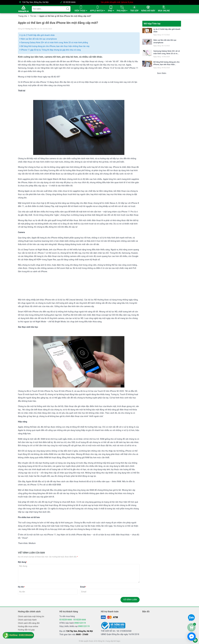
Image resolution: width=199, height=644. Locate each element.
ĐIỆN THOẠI (81, 11)
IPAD (111, 11)
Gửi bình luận (130, 600)
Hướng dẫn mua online (28, 626)
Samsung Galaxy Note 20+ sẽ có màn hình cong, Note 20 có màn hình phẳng (54, 42)
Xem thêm (162, 73)
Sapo (118, 641)
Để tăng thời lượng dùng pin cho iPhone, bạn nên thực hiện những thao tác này (54, 46)
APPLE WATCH (98, 11)
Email (83, 587)
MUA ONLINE (164, 11)
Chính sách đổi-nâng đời (29, 623)
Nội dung (22, 562)
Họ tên (21, 587)
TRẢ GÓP (134, 11)
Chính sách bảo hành (27, 620)
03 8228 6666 (69, 2)
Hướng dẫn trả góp (26, 630)
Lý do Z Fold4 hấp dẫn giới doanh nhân (37, 35)
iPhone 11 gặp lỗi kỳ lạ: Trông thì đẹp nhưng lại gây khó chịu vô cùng (50, 50)
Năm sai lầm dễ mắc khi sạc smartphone (38, 39)
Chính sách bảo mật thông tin (31, 616)
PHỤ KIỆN (122, 11)
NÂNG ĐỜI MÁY (148, 11)
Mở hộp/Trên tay (152, 24)
